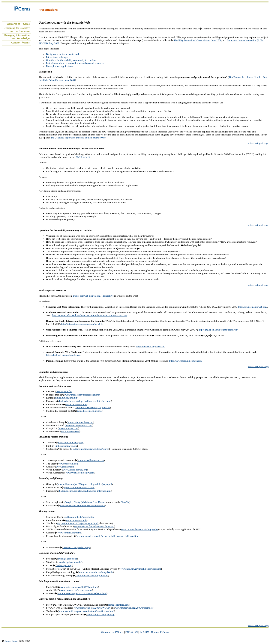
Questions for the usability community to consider (71, 60)
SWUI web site (83, 157)
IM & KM (144, 632)
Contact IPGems (160, 632)
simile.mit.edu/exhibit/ (66, 398)
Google (68, 502)
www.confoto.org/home (69, 533)
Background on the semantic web (63, 54)
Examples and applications (60, 66)
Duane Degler (11, 641)
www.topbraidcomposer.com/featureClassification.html (87, 611)
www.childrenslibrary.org (80, 422)
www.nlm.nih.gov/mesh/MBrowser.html (141, 569)
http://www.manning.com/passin (185, 361)
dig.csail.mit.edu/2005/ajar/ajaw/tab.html (78, 523)
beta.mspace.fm (64, 391)
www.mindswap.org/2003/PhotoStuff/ (79, 587)
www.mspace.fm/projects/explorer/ (83, 395)
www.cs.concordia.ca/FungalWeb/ (96, 572)
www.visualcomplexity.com (80, 473)
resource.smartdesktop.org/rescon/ (93, 407)
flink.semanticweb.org (66, 446)
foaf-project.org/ (64, 565)
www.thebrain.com (69, 464)
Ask (95, 502)
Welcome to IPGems (112, 632)
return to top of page (258, 143)
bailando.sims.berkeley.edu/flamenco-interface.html (85, 401)
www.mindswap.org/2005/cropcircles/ (134, 608)
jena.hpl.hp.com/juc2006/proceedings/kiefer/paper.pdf (85, 484)
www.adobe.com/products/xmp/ (76, 590)
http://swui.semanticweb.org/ (253, 307)
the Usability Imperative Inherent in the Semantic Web (78, 138)
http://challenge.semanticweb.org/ (63, 355)
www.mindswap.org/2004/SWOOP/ (92, 608)
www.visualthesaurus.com (91, 460)
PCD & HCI (132, 632)
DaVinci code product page (76, 547)
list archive (108, 296)
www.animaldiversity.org (71, 442)
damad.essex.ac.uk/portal (90, 411)
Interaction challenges (57, 57)
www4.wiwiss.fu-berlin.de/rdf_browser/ (94, 526)
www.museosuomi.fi (76, 404)
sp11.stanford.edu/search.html (79, 487)
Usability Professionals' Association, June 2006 (198, 40)
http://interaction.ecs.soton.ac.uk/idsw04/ (82, 324)
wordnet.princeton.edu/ (70, 562)
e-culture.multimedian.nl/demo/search (90, 449)
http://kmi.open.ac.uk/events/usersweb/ (218, 330)
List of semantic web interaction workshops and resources (75, 63)
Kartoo (102, 502)
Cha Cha (125, 502)
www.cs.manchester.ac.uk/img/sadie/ (140, 529)
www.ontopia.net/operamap (101, 614)
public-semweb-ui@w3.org (87, 296)
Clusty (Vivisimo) (83, 502)
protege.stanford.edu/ (119, 605)
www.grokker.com (65, 467)
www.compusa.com (68, 428)
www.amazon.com (70, 431)
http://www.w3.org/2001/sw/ (151, 347)
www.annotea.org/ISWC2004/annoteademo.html (82, 593)
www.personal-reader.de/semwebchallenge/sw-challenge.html (108, 536)
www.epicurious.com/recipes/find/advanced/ (82, 505)
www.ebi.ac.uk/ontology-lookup (92, 576)
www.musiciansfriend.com (79, 425)
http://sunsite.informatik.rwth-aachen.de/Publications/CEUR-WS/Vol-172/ (90, 315)
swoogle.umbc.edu (67, 559)
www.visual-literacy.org (75, 470)
